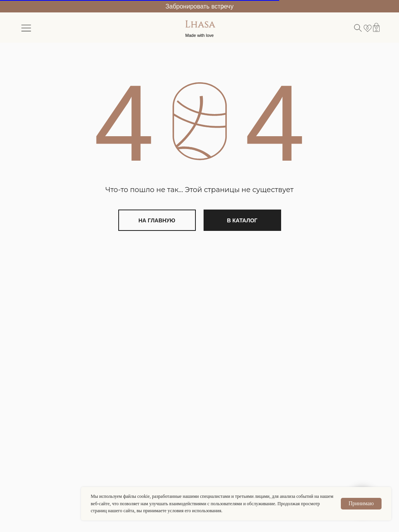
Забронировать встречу (199, 6)
